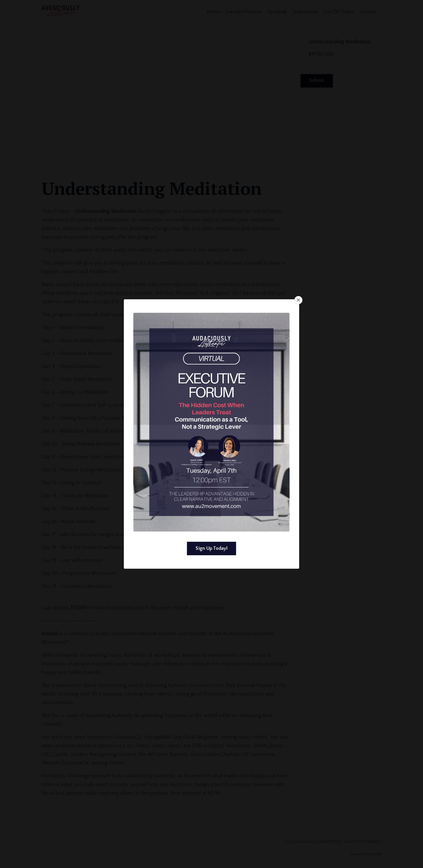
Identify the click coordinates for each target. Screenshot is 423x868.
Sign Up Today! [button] (211, 548)
